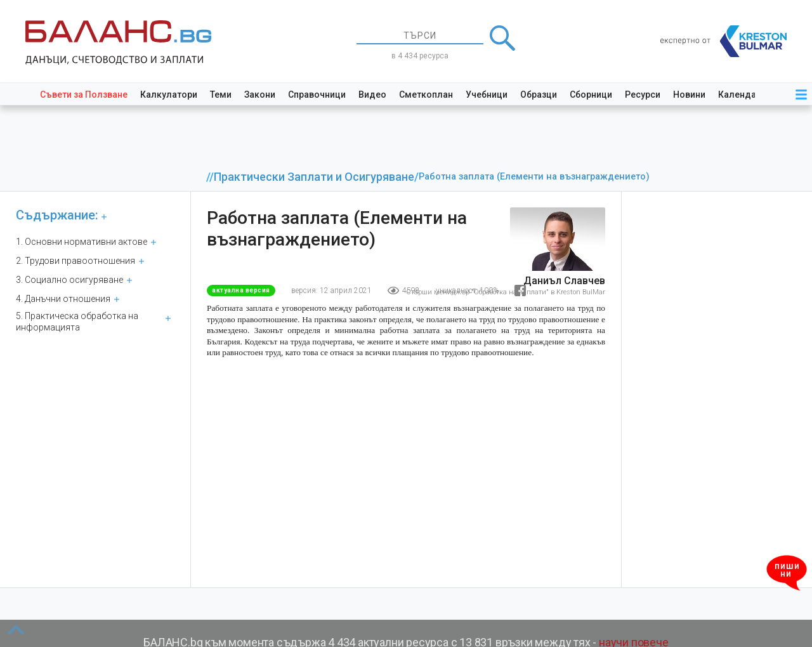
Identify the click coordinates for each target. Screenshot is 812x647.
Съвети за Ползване (84, 95)
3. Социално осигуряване (69, 280)
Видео (372, 95)
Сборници (591, 95)
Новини (689, 95)
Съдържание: (57, 215)
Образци (539, 95)
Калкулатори (169, 95)
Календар (740, 95)
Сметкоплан (426, 95)
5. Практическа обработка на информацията (77, 322)
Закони (260, 95)
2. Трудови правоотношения (75, 261)
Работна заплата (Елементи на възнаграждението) (534, 177)
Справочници (317, 95)
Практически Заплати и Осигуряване (314, 177)
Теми (221, 95)
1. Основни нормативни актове (82, 242)
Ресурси (643, 95)
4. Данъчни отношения (63, 299)
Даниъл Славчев (564, 281)
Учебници (487, 95)
